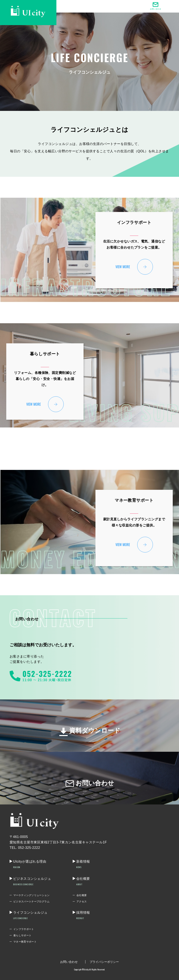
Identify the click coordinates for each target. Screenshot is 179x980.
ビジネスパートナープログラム (31, 902)
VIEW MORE (123, 267)
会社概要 (82, 895)
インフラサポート (24, 929)
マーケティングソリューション (31, 895)
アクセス (82, 902)
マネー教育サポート (25, 942)
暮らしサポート (22, 935)
